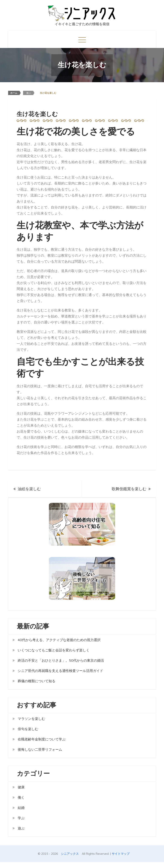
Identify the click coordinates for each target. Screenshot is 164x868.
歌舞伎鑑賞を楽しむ (129, 489)
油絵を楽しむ (29, 489)
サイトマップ (121, 854)
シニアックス (70, 854)
